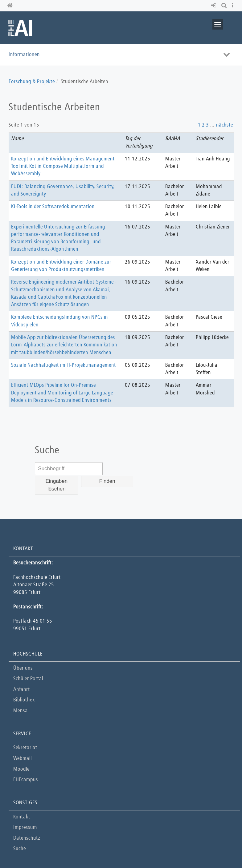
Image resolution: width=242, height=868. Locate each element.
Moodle (21, 769)
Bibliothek (24, 700)
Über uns (23, 668)
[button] (215, 6)
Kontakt (22, 817)
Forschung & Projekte (32, 82)
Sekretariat (25, 748)
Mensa (21, 711)
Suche (20, 849)
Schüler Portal (28, 679)
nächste (225, 125)
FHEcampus (26, 780)
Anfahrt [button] (22, 690)
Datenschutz (27, 838)
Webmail (23, 759)
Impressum (25, 828)
